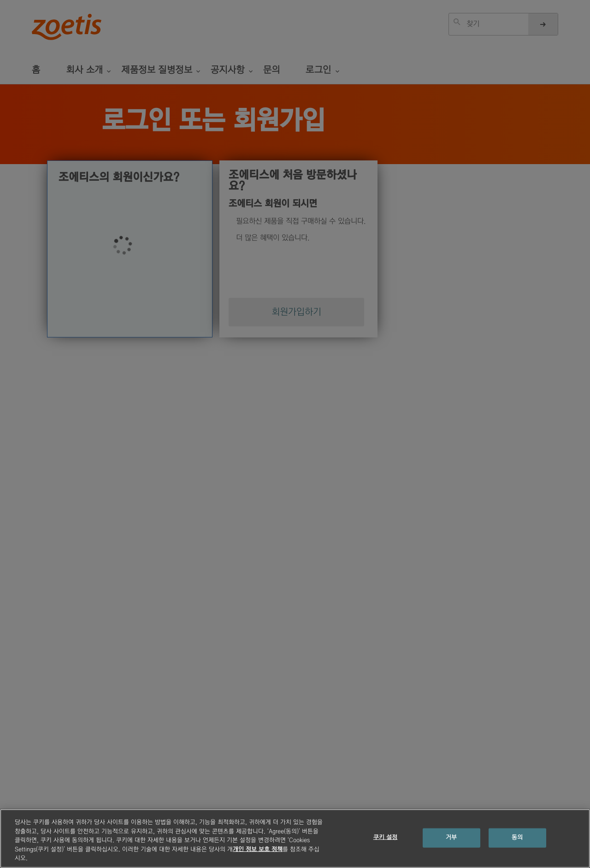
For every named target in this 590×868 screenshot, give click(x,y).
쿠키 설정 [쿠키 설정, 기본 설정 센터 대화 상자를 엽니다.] (386, 838)
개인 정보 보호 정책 (258, 850)
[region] (295, 838)
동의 (517, 838)
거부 (451, 838)
